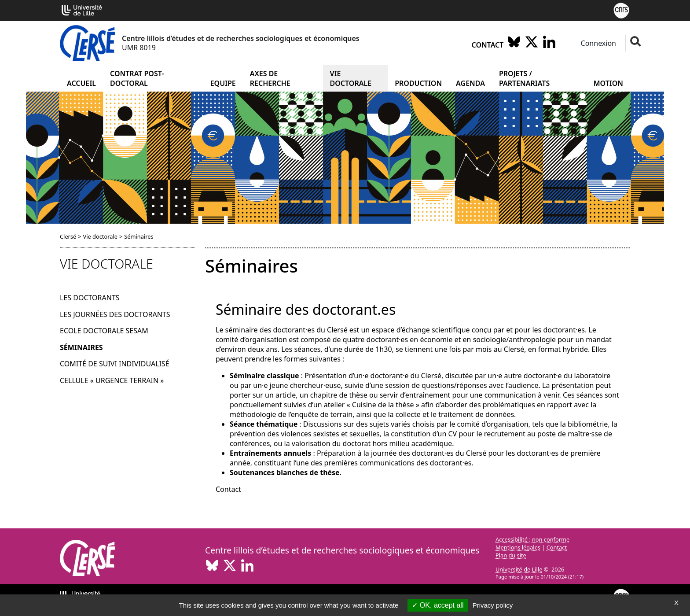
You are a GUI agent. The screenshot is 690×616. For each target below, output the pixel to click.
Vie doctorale (351, 78)
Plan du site (511, 555)
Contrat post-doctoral (137, 78)
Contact (488, 45)
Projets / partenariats (524, 78)
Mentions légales (518, 547)
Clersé (68, 236)
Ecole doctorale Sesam (104, 331)
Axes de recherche (270, 78)
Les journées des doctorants (115, 314)
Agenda (470, 83)
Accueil (81, 83)
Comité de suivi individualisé (115, 364)
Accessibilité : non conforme (532, 539)
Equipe (223, 83)
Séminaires (81, 347)
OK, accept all (438, 605)
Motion (608, 83)
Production (418, 83)
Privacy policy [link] (493, 605)
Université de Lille (519, 569)
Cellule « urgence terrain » (112, 380)
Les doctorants (90, 298)
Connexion (597, 43)
